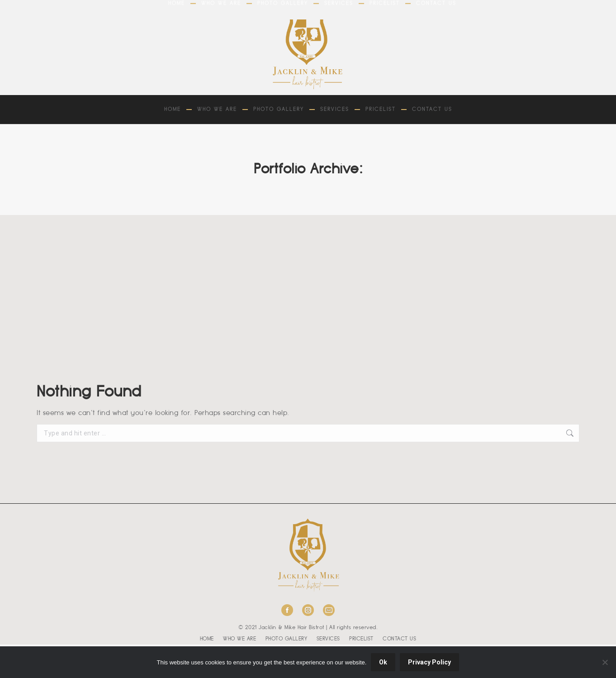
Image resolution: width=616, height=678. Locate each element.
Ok (383, 662)
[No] (605, 662)
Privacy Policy (429, 662)
